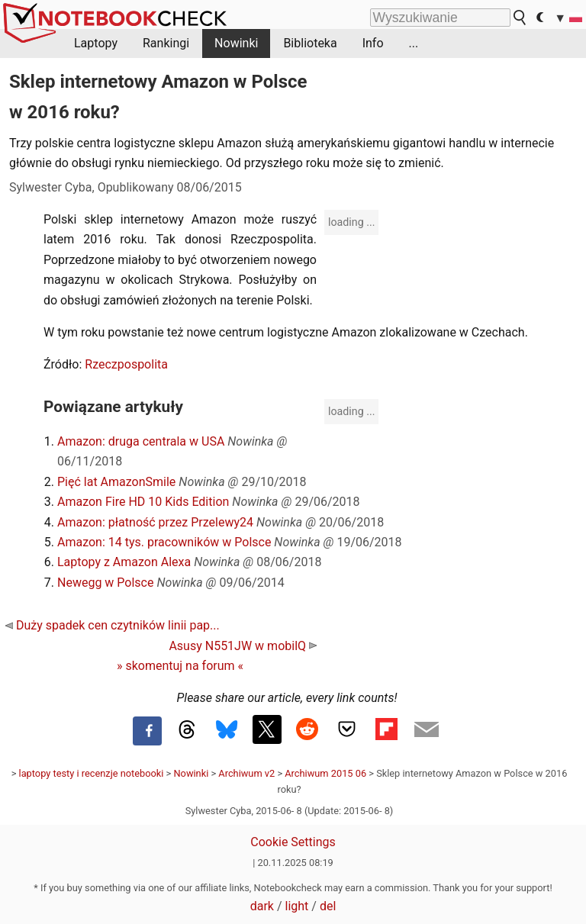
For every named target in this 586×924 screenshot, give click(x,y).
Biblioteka (310, 43)
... (414, 43)
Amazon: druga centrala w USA (141, 441)
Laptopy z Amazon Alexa (124, 562)
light (297, 906)
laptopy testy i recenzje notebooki (92, 773)
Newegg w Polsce (105, 583)
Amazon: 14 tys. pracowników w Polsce (164, 542)
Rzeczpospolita (126, 364)
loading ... (351, 222)
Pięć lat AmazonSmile (116, 482)
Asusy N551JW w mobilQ (243, 646)
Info (373, 43)
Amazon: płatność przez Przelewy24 (155, 522)
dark (262, 906)
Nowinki (236, 43)
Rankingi (166, 43)
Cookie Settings (293, 842)
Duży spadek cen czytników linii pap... (113, 625)
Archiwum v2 (246, 773)
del (328, 906)
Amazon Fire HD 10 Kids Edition (143, 502)
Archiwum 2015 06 (325, 773)
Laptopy (96, 43)
